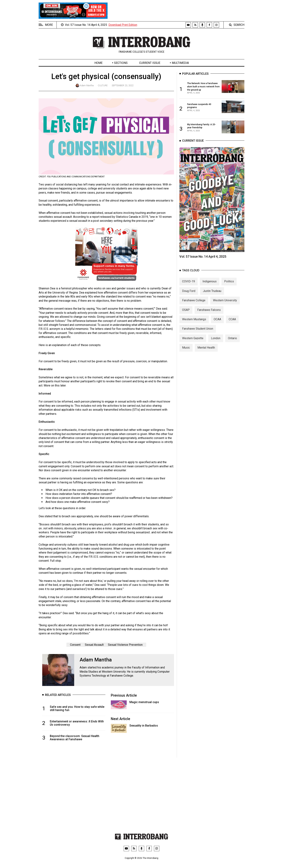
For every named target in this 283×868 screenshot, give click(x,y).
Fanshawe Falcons (209, 315)
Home (98, 63)
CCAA (232, 324)
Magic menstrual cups (144, 702)
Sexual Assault (94, 645)
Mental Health (206, 353)
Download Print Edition (123, 25)
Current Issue (150, 63)
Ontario (232, 343)
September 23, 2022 (123, 85)
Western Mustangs (194, 324)
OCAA (217, 324)
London (216, 343)
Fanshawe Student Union (198, 334)
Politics (229, 287)
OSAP (186, 315)
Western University (225, 305)
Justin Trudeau (212, 296)
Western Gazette (193, 343)
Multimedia (180, 63)
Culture (103, 85)
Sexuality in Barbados (144, 726)
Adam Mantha (87, 85)
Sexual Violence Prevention (125, 645)
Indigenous (210, 287)
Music (186, 353)
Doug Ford (189, 296)
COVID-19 (189, 287)
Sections (121, 63)
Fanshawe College (194, 305)
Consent (75, 645)
